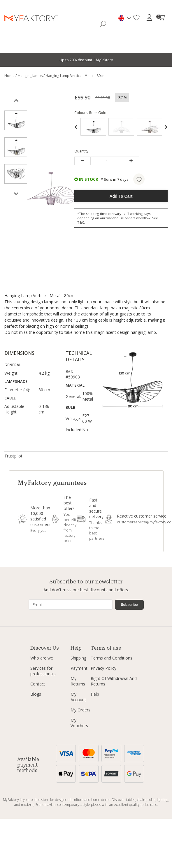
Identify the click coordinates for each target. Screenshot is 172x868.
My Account (78, 697)
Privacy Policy (103, 668)
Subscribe (129, 605)
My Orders (80, 710)
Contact (38, 684)
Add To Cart (121, 196)
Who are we (42, 658)
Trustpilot (13, 456)
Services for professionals (43, 671)
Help (95, 694)
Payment (79, 668)
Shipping (78, 658)
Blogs (36, 694)
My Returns (78, 681)
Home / (10, 76)
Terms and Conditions (112, 658)
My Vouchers (79, 723)
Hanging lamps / (32, 76)
